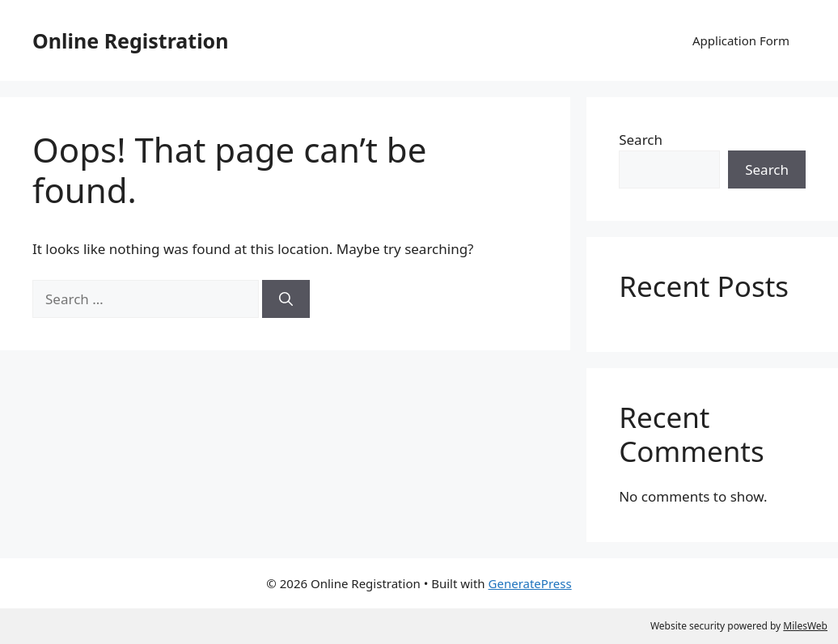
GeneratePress (530, 583)
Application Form (741, 40)
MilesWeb (805, 626)
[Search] (286, 299)
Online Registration (130, 40)
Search (641, 140)
